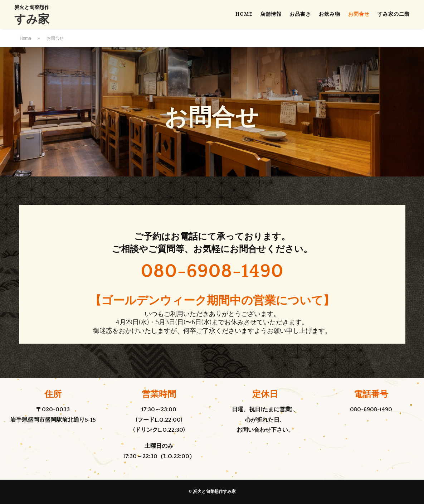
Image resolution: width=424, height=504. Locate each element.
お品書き (300, 14)
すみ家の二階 (394, 14)
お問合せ (359, 14)
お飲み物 (330, 14)
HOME (244, 14)
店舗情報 (271, 14)
